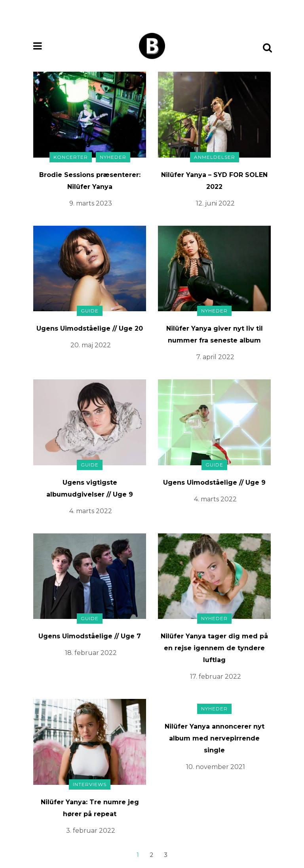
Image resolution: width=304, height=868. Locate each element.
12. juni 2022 (215, 203)
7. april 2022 (215, 357)
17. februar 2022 (216, 677)
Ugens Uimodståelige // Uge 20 (90, 328)
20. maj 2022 (91, 345)
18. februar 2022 (91, 653)
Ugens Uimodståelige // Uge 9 (214, 483)
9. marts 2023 (91, 203)
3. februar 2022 (91, 831)
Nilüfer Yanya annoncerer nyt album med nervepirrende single (215, 738)
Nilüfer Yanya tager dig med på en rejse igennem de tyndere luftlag (214, 648)
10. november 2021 (216, 767)
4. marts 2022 (91, 511)
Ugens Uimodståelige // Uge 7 (90, 636)
